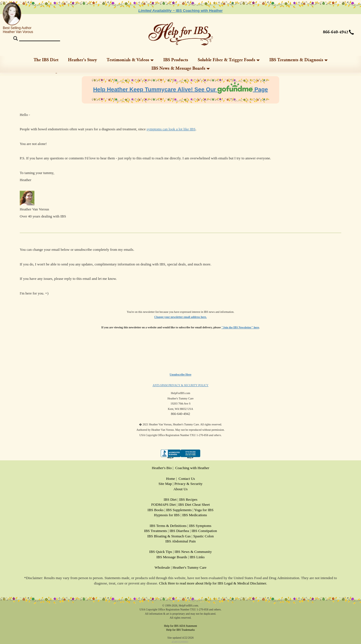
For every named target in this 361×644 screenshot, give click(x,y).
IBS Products (176, 60)
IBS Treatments (156, 531)
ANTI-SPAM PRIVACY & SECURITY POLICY (180, 385)
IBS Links (197, 557)
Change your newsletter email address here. (180, 317)
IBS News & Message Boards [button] (181, 68)
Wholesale (162, 567)
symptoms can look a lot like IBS (171, 129)
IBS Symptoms (200, 526)
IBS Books (156, 510)
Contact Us (187, 479)
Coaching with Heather (192, 468)
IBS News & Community (193, 552)
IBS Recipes (188, 499)
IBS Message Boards (172, 557)
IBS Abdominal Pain (180, 541)
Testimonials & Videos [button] (130, 60)
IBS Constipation (204, 531)
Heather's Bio (162, 468)
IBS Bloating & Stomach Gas (169, 536)
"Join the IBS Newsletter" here (240, 327)
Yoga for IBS (204, 510)
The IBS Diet (46, 60)
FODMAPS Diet (163, 505)
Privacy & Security (188, 484)
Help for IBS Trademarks (180, 630)
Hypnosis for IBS (167, 515)
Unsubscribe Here (181, 374)
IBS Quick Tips (161, 552)
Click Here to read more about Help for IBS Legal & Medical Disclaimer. (213, 583)
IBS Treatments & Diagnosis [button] (299, 60)
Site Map (165, 484)
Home (171, 479)
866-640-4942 (336, 32)
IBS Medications (195, 515)
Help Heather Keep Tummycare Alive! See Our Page (180, 89)
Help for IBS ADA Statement (180, 626)
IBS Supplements (179, 510)
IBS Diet (170, 499)
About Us (180, 489)
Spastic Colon (203, 536)
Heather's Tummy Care (190, 567)
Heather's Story (82, 60)
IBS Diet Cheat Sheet (194, 505)
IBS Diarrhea (179, 531)
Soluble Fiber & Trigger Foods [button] (229, 60)
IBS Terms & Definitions (168, 526)
